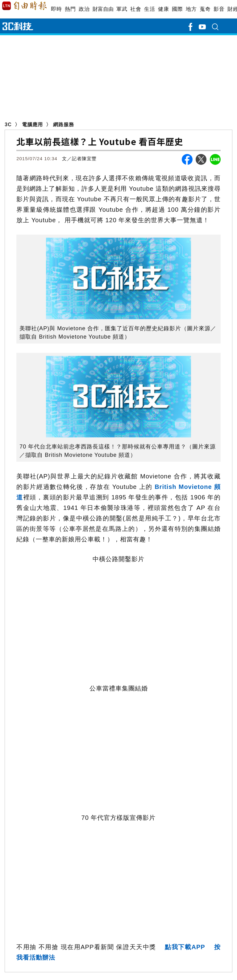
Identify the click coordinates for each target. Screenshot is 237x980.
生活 (150, 9)
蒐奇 (205, 9)
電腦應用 (32, 125)
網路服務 (64, 125)
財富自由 (103, 9)
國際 (177, 9)
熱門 (70, 9)
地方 (191, 9)
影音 (219, 9)
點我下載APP (185, 947)
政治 (84, 9)
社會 (136, 9)
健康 (163, 9)
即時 (56, 9)
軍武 (122, 9)
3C (8, 125)
